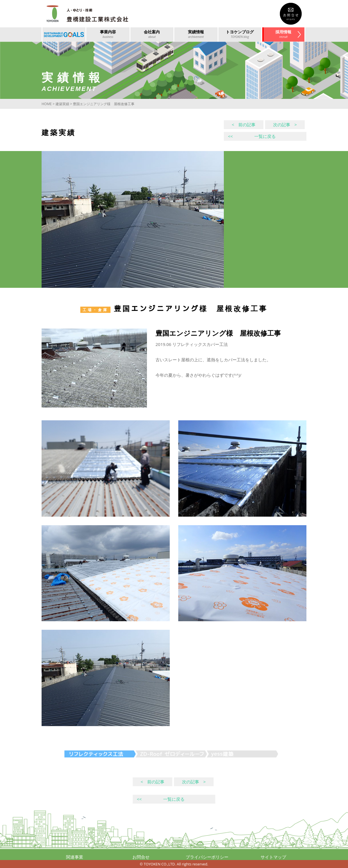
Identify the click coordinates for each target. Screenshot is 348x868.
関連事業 (75, 857)
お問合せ (141, 857)
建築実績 (62, 104)
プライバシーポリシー (207, 857)
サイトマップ (273, 857)
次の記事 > (285, 125)
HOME (47, 104)
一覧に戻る (252, 136)
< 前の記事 (244, 125)
